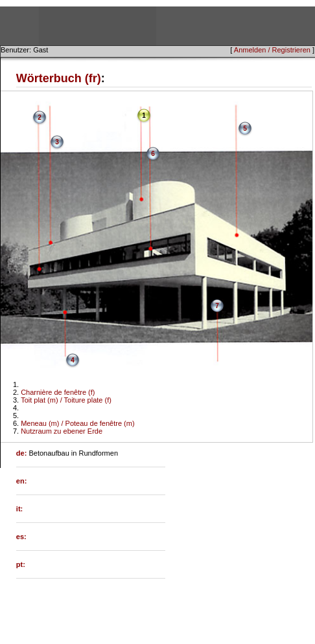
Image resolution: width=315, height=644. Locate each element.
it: (19, 509)
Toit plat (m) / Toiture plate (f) (66, 400)
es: (21, 537)
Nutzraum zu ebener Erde (62, 431)
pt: (21, 564)
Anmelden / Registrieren (272, 50)
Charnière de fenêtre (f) (58, 392)
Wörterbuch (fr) (59, 78)
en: (22, 481)
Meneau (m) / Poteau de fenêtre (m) (77, 423)
